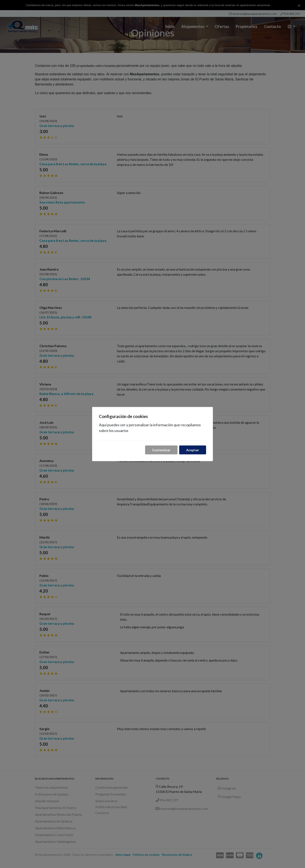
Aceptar (193, 450)
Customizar (161, 450)
